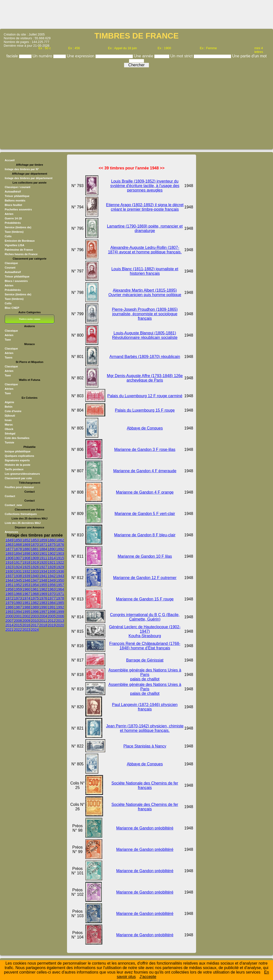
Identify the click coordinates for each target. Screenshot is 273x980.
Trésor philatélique (17, 196)
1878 (18, 549)
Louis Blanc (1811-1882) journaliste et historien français (145, 271)
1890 (52, 549)
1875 (52, 545)
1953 (26, 585)
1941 (43, 576)
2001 (18, 616)
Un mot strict (182, 56)
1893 (9, 553)
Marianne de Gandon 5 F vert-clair (145, 514)
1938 (18, 576)
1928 (52, 567)
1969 (43, 594)
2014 (9, 625)
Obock (9, 429)
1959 (18, 589)
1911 (43, 558)
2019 (52, 625)
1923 (9, 567)
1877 (9, 549)
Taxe (8, 340)
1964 (60, 589)
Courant (10, 268)
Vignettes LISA (15, 245)
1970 (52, 594)
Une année (144, 56)
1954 (35, 585)
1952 (18, 585)
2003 (35, 616)
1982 (35, 603)
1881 (35, 549)
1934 (43, 571)
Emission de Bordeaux (20, 241)
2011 (43, 621)
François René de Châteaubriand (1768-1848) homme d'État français (145, 646)
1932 (26, 571)
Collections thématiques (21, 514)
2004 (43, 616)
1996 (35, 612)
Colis (8, 236)
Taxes (9, 357)
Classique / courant (17, 187)
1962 (43, 589)
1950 (60, 580)
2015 (18, 625)
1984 (52, 603)
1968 (35, 594)
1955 (43, 585)
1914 (52, 558)
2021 (9, 629)
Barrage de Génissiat (145, 660)
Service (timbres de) (18, 227)
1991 (52, 607)
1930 (9, 571)
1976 (43, 598)
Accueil (10, 160)
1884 (43, 549)
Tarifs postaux (14, 469)
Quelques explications (19, 456)
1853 (35, 540)
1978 (60, 598)
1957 (60, 585)
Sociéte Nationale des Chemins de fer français (145, 785)
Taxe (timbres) (14, 232)
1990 (43, 607)
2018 (43, 625)
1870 (35, 545)
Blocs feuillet (13, 205)
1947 (35, 580)
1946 (26, 580)
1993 (9, 612)
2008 (18, 621)
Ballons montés (15, 200)
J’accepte (148, 977)
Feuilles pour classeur (19, 487)
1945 (18, 580)
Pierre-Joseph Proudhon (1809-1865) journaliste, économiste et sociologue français (145, 314)
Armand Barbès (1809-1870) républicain (145, 357)
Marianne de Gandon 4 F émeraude (145, 471)
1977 (52, 598)
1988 (26, 607)
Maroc (9, 425)
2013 (60, 621)
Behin (9, 407)
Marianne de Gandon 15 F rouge (145, 599)
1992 (60, 607)
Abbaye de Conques (145, 428)
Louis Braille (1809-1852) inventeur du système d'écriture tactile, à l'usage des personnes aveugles (145, 186)
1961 (35, 589)
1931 (18, 571)
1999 (60, 612)
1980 (18, 603)
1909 (35, 558)
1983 (43, 603)
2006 (60, 616)
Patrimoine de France (19, 250)
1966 (18, 594)
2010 (35, 621)
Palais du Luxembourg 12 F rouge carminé (145, 396)
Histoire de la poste (17, 465)
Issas (8, 420)
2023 (26, 629)
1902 (52, 553)
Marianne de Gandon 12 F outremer (145, 578)
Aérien (9, 214)
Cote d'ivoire (13, 411)
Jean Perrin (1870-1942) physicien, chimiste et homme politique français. (145, 728)
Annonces (11, 532)
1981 (26, 603)
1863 (9, 545)
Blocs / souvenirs (16, 281)
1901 (43, 553)
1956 (52, 585)
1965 (9, 594)
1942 (52, 576)
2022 (18, 629)
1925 (26, 567)
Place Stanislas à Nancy (145, 746)
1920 (43, 562)
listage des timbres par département (29, 178)
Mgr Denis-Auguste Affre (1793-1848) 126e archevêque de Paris (145, 378)
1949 (52, 580)
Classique (11, 263)
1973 (18, 598)
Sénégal (10, 433)
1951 (9, 585)
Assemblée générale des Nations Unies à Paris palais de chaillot (145, 675)
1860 (52, 540)
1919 (35, 562)
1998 (52, 612)
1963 (52, 589)
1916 (9, 562)
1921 (52, 562)
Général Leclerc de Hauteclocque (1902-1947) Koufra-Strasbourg (145, 631)
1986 (9, 607)
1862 (60, 540)
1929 (60, 567)
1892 (60, 549)
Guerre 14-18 (13, 218)
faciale (13, 56)
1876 (60, 545)
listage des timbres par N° (22, 169)
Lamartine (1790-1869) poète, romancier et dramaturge (145, 228)
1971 (60, 594)
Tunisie (9, 442)
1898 (26, 553)
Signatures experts (17, 460)
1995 (26, 612)
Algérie (9, 402)
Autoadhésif (13, 192)
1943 (60, 576)
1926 (35, 567)
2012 (52, 621)
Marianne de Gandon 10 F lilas (145, 556)
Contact (10, 496)
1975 (35, 598)
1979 (9, 603)
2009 (26, 621)
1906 (9, 558)
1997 (43, 612)
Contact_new (13, 505)
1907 (18, 558)
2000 (9, 616)
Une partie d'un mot (249, 56)
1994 (18, 612)
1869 (26, 545)
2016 (26, 625)
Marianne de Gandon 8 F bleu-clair (145, 535)
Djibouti (10, 416)
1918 (26, 562)
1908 (26, 558)
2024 (35, 629)
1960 (26, 589)
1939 (26, 576)
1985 (60, 603)
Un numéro (43, 56)
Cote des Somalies (17, 438)
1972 (9, 598)
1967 (26, 594)
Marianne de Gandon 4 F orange (145, 492)
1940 (35, 576)
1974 (26, 598)
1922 (60, 562)
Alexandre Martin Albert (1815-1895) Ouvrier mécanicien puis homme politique (145, 293)
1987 (18, 607)
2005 (52, 616)
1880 (26, 549)
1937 (9, 576)
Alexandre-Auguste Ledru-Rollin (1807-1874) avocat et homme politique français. (145, 250)
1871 (43, 545)
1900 (35, 553)
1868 (18, 545)
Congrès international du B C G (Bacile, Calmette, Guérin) (145, 617)
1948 (43, 580)
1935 (52, 571)
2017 (35, 625)
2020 (60, 625)
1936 (60, 571)
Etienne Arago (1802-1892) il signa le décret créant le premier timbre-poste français (145, 207)
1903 (60, 553)
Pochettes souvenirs (18, 209)
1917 (18, 562)
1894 (18, 553)
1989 (35, 607)
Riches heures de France (21, 254)
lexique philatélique (18, 451)
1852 (26, 540)
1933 (35, 571)
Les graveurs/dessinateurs (22, 474)
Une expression (81, 56)
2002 (26, 616)
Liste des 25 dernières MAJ (23, 523)
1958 (9, 589)
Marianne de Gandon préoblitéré (145, 828)
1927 (43, 567)
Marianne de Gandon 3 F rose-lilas (145, 450)
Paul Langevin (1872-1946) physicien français (145, 707)
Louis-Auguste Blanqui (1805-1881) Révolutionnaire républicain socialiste (145, 335)
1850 (18, 540)
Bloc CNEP (12, 308)
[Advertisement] (136, 14)
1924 (18, 567)
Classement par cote (18, 478)
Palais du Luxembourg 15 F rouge (145, 410)
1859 (43, 540)
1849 (9, 540)
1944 (9, 580)
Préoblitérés (13, 223)
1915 (60, 558)
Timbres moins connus (30, 319)
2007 (9, 621)
